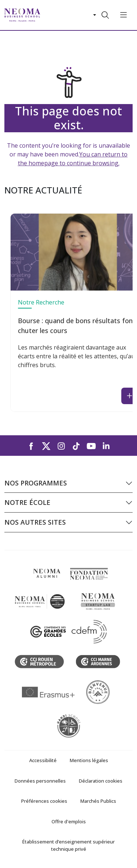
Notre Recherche (41, 302)
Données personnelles (40, 781)
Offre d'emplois (69, 821)
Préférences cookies (44, 801)
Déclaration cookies (101, 781)
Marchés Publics (98, 801)
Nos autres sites (35, 522)
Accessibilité (43, 760)
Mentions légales (89, 760)
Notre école (27, 502)
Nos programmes (36, 483)
